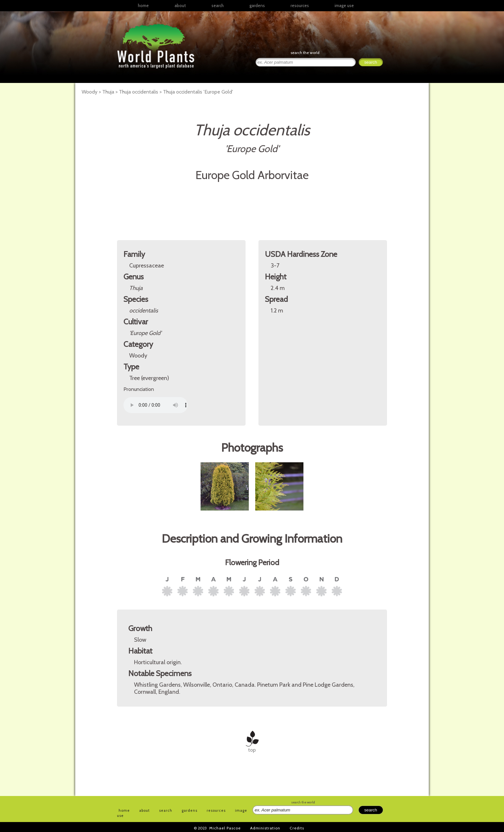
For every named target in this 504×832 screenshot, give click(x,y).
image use (344, 5)
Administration (265, 828)
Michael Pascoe (225, 828)
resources (216, 810)
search (218, 5)
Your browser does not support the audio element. (156, 405)
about (180, 5)
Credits (297, 828)
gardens (257, 5)
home (143, 5)
